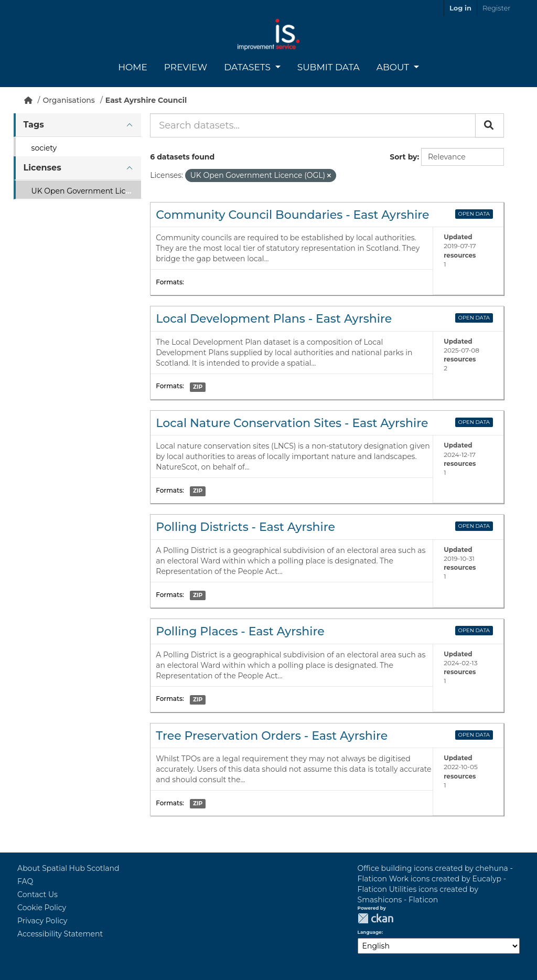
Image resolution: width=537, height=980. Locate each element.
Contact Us (37, 894)
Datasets (248, 67)
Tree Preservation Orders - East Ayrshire (272, 736)
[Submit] (490, 125)
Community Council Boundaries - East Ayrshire (292, 215)
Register (496, 8)
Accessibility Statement (60, 934)
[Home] (28, 100)
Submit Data (329, 67)
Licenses (42, 168)
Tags (34, 125)
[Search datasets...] (313, 125)
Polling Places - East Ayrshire (240, 631)
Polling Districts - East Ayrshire (245, 527)
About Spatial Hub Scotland (68, 868)
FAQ (25, 881)
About (394, 67)
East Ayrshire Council (146, 100)
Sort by (403, 157)
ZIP (198, 387)
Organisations (69, 100)
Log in (460, 8)
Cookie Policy (42, 908)
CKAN (375, 918)
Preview (186, 67)
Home (133, 67)
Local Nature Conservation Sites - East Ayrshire (292, 423)
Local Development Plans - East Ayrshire (274, 319)
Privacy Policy (42, 921)
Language (370, 932)
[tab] (77, 125)
